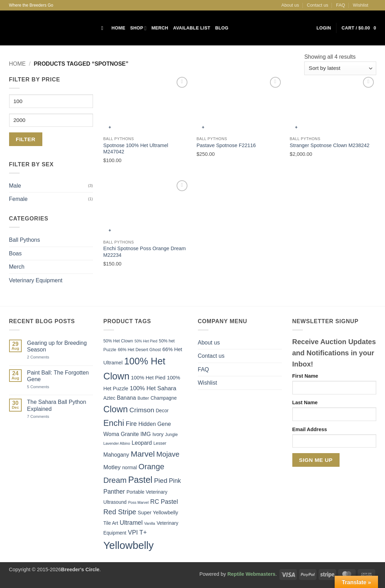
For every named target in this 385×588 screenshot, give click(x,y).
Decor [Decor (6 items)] (162, 411)
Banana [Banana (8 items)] (126, 398)
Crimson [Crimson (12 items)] (142, 410)
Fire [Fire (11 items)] (131, 424)
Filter (26, 139)
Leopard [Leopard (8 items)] (142, 443)
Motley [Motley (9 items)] (112, 467)
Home (118, 28)
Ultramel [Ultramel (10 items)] (131, 523)
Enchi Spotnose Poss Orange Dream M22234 (144, 252)
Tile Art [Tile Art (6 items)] (111, 523)
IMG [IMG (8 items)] (145, 434)
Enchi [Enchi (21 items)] (114, 423)
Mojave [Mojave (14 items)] (168, 454)
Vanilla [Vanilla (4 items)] (149, 523)
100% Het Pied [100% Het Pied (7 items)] (148, 378)
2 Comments (46, 357)
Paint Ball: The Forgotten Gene (58, 376)
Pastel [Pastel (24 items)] (140, 480)
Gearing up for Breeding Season (57, 346)
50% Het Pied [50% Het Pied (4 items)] (146, 341)
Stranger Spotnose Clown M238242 (330, 145)
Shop (138, 28)
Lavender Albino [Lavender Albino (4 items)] (117, 443)
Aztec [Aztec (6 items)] (109, 398)
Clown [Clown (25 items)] (116, 409)
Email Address (310, 429)
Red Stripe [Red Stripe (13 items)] (120, 512)
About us (290, 5)
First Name (305, 376)
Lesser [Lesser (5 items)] (160, 443)
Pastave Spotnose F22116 (226, 145)
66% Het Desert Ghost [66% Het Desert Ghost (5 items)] (139, 350)
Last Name (305, 402)
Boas (15, 253)
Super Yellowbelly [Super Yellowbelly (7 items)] (158, 513)
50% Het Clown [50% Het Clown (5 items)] (118, 341)
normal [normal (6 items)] (129, 468)
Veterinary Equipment (36, 280)
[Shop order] (340, 68)
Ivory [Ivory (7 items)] (158, 434)
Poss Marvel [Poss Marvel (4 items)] (138, 502)
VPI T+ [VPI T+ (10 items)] (137, 532)
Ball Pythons (25, 240)
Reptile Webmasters (251, 574)
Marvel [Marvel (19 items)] (143, 454)
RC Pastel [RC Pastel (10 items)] (164, 502)
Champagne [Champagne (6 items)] (163, 398)
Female (18, 199)
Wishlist (361, 5)
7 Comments (47, 417)
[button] (324, 28)
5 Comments (46, 387)
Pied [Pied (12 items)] (161, 481)
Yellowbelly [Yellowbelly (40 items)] (129, 545)
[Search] (104, 28)
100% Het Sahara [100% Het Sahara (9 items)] (153, 388)
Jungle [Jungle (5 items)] (171, 435)
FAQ (341, 5)
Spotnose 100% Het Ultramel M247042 (136, 149)
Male (15, 186)
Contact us (318, 5)
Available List (192, 28)
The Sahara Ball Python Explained (56, 405)
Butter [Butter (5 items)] (143, 398)
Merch (160, 28)
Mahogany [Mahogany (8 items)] (116, 455)
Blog (222, 28)
